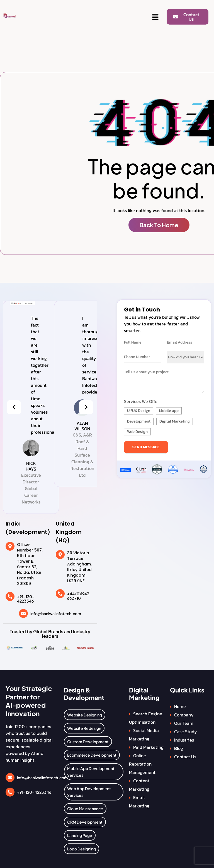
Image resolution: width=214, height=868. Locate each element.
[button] (155, 17)
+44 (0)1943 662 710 (78, 596)
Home (180, 706)
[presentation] (14, 407)
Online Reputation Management (142, 764)
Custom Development (88, 742)
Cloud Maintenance (85, 809)
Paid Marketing (148, 747)
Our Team (184, 723)
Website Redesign (84, 728)
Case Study (186, 732)
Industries (184, 740)
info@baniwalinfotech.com (56, 613)
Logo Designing (82, 849)
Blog (179, 748)
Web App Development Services (89, 792)
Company (184, 715)
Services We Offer (142, 401)
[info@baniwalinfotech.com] (23, 613)
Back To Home (159, 225)
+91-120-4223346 (26, 599)
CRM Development (85, 822)
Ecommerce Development (92, 755)
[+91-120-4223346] (10, 596)
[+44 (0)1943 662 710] (60, 594)
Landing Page (80, 835)
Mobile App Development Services (91, 772)
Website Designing (85, 715)
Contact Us (185, 757)
